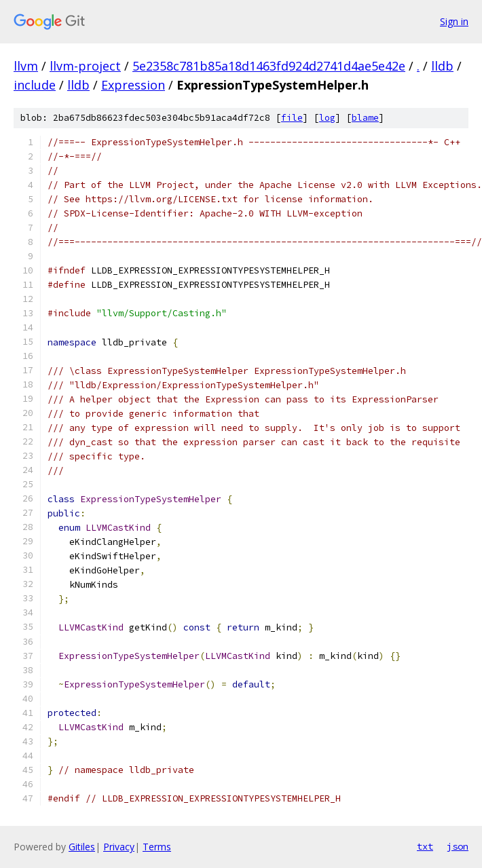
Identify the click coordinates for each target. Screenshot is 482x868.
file (292, 118)
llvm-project (85, 66)
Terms (157, 847)
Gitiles (82, 847)
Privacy (119, 847)
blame (365, 118)
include (35, 85)
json (458, 846)
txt (425, 846)
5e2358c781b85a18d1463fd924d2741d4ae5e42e (269, 66)
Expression (133, 85)
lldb (442, 66)
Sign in (454, 21)
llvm (26, 66)
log (327, 118)
